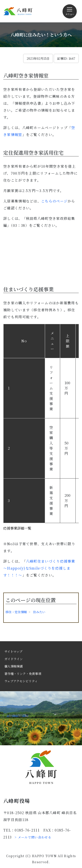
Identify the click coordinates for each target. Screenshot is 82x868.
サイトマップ (13, 651)
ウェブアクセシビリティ (21, 681)
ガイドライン (14, 659)
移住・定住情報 (16, 612)
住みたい (39, 612)
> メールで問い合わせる (33, 837)
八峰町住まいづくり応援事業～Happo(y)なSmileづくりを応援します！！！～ (39, 568)
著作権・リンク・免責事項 (23, 674)
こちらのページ (54, 201)
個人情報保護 (14, 666)
